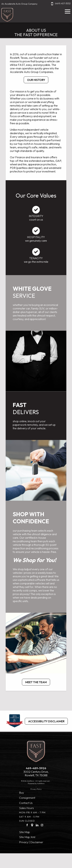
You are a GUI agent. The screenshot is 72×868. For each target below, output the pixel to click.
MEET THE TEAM (36, 682)
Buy (21, 793)
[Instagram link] (42, 825)
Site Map (25, 832)
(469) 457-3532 (60, 3)
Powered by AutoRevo (36, 783)
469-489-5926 (36, 768)
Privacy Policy (36, 789)
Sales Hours (26, 808)
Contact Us (26, 803)
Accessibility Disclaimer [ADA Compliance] (46, 721)
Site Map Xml (27, 837)
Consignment (27, 798)
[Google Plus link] (32, 825)
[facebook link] (27, 825)
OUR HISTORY (36, 80)
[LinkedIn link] (37, 825)
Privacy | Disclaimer (31, 842)
